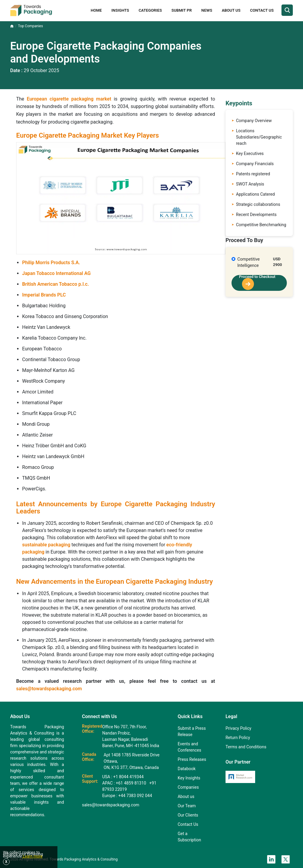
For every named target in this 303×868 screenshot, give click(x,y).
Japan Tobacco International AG (56, 273)
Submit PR (182, 10)
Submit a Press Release (192, 731)
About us (186, 796)
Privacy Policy (238, 728)
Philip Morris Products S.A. (51, 263)
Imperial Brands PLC (44, 295)
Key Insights (189, 778)
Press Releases (192, 759)
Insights (120, 10)
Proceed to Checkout (257, 282)
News (207, 10)
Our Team (187, 806)
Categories (150, 10)
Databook (187, 769)
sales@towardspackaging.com (49, 689)
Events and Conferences (189, 747)
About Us (231, 10)
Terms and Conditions (246, 747)
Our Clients (188, 815)
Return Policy (238, 738)
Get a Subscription (189, 837)
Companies (188, 787)
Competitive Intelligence (249, 262)
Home (96, 10)
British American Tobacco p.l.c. (55, 284)
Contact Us (262, 10)
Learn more (32, 856)
